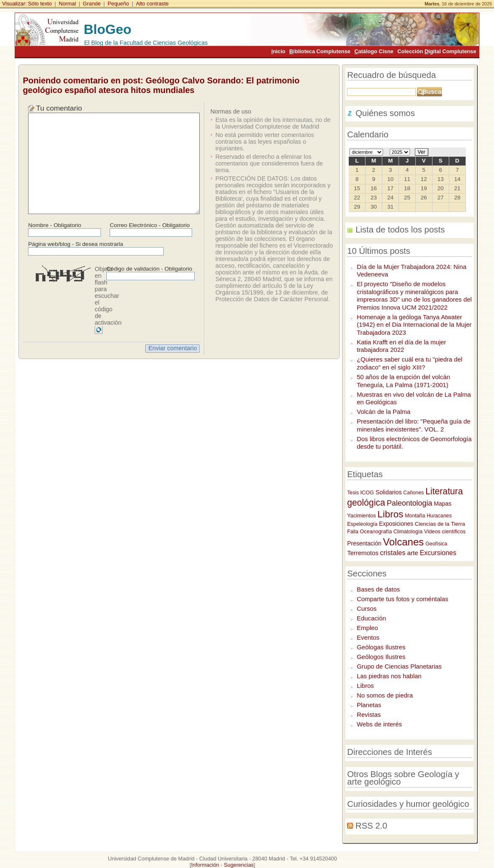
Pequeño (118, 4)
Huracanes (439, 516)
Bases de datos (378, 589)
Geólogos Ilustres (381, 657)
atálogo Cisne (374, 51)
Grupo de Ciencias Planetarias (399, 666)
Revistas (369, 714)
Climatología (408, 532)
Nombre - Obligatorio (55, 225)
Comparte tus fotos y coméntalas (403, 599)
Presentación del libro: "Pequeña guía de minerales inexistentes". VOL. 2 (413, 425)
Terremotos (363, 553)
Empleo (367, 628)
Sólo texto (40, 4)
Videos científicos (445, 531)
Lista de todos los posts (400, 230)
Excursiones (438, 553)
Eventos (368, 637)
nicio (278, 51)
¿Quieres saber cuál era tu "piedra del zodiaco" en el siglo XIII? (409, 363)
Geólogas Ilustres (381, 647)
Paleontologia (410, 503)
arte (412, 553)
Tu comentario (59, 108)
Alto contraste (152, 4)
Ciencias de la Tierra (440, 524)
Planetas (369, 705)
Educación (371, 618)
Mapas (443, 504)
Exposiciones (396, 524)
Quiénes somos (385, 113)
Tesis (354, 493)
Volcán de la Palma (383, 412)
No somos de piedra (385, 695)
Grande (92, 4)
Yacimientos (361, 515)
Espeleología (362, 524)
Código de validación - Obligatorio (149, 269)
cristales (393, 553)
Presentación (364, 543)
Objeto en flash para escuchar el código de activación (108, 296)
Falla (353, 532)
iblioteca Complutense (320, 51)
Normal (67, 4)
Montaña (415, 516)
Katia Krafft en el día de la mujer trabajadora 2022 (401, 346)
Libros (391, 514)
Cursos (367, 608)
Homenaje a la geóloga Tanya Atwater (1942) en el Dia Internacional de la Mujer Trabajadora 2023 (414, 325)
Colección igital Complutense (437, 51)
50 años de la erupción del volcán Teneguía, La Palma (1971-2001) (403, 381)
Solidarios (389, 492)
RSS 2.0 (371, 826)
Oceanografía (376, 532)
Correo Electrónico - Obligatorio (150, 225)
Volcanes (404, 542)
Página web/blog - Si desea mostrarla (76, 244)
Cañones (413, 493)
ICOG (367, 492)
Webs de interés (379, 724)
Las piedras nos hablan (389, 676)
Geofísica (436, 544)
